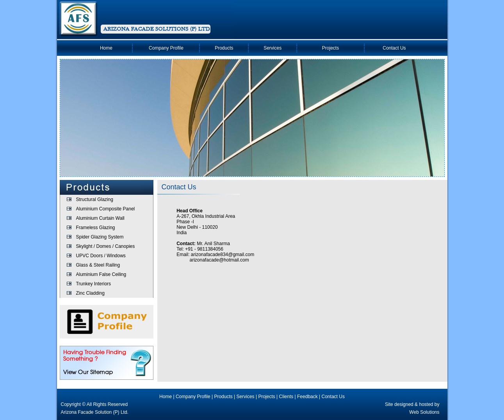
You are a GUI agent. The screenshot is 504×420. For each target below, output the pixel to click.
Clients (286, 397)
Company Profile (166, 48)
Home (106, 48)
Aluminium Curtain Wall (100, 218)
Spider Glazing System (100, 237)
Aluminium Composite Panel (105, 209)
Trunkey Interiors (93, 284)
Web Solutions (424, 412)
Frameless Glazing (95, 228)
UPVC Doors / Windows (101, 256)
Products (224, 48)
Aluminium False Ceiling (101, 274)
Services (272, 48)
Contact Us (394, 48)
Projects (330, 48)
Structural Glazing (94, 199)
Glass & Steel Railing (98, 265)
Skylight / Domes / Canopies (105, 246)
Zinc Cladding (90, 293)
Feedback (307, 397)
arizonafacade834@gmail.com (223, 254)
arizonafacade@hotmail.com (219, 260)
